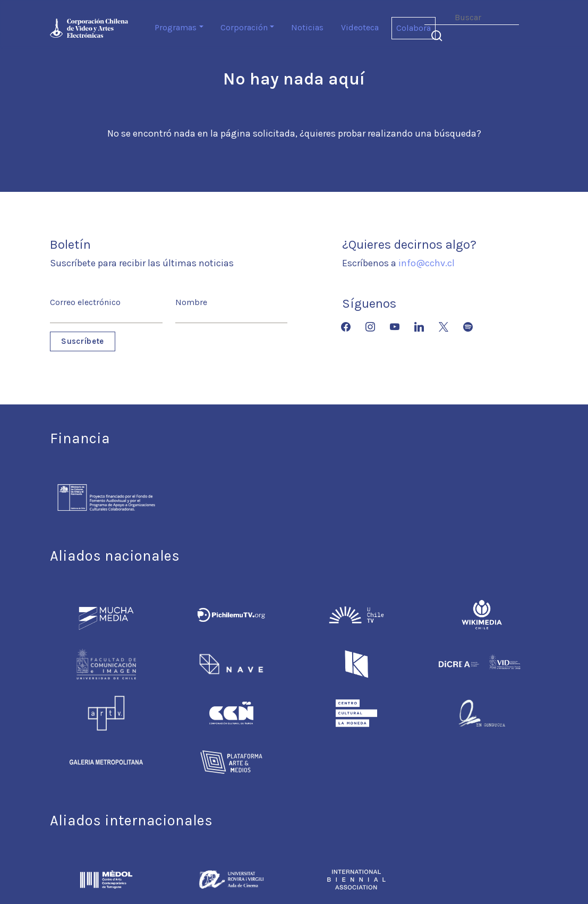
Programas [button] (176, 27)
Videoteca (360, 27)
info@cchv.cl (427, 263)
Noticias (307, 27)
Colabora (414, 28)
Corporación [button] (244, 27)
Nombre (191, 302)
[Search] (472, 18)
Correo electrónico (85, 302)
